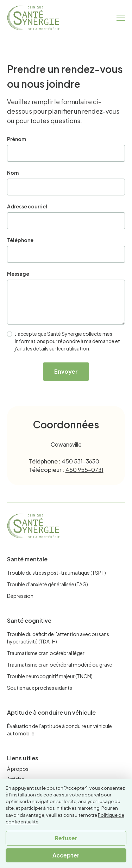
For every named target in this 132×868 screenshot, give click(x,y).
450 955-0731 (84, 470)
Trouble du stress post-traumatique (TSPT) (56, 573)
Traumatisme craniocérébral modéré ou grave (60, 665)
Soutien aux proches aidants (40, 688)
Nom (13, 173)
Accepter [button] (66, 855)
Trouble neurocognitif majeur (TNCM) (50, 676)
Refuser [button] (66, 838)
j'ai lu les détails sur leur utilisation (52, 348)
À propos (18, 769)
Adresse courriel (27, 206)
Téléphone (20, 240)
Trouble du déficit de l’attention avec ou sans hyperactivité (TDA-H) (58, 638)
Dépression (20, 596)
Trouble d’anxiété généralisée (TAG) (48, 584)
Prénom (17, 139)
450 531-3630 (80, 461)
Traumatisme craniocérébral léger (46, 653)
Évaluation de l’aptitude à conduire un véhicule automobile (59, 730)
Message (18, 274)
